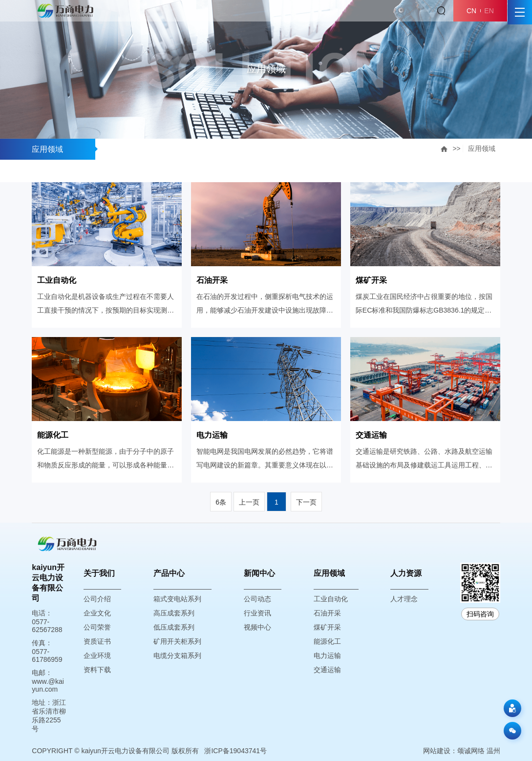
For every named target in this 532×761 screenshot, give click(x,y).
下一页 (306, 502)
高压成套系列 (174, 613)
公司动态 (257, 599)
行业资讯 (257, 613)
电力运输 (327, 655)
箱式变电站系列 (177, 599)
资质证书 (97, 641)
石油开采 (327, 613)
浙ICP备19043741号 (235, 751)
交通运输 (327, 670)
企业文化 (97, 613)
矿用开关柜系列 (177, 641)
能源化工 (327, 641)
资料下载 (97, 670)
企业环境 (97, 655)
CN (471, 11)
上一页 (249, 502)
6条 (221, 502)
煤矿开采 (327, 627)
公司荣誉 (97, 627)
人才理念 (404, 599)
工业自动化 (331, 599)
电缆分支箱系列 (177, 655)
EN (489, 11)
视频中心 (257, 627)
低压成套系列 (174, 627)
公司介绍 (97, 599)
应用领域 (482, 148)
